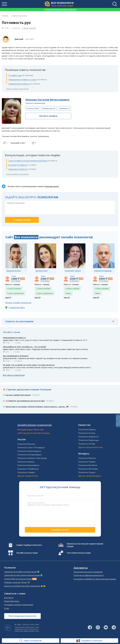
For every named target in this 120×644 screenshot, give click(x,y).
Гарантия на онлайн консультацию (20, 572)
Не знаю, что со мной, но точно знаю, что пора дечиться (29, 365)
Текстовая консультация (79, 553)
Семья (68, 293)
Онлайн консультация (27, 553)
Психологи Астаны (87, 433)
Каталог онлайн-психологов (18, 303)
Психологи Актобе (87, 444)
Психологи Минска (87, 458)
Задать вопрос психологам (17, 89)
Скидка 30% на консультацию (18, 579)
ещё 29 (96, 297)
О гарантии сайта (17, 308)
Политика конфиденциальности (88, 575)
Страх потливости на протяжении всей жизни (28, 161)
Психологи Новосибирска (29, 451)
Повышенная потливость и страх (22, 80)
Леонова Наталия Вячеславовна (47, 99)
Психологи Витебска (88, 465)
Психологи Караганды (88, 440)
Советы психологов (19, 16)
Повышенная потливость (19, 84)
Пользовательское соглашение (88, 572)
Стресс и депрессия (15, 293)
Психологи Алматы (87, 430)
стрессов (36, 53)
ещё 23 (37, 297)
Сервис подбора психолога (29, 545)
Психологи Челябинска (28, 469)
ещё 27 (8, 297)
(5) (49, 108)
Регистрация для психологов (22, 616)
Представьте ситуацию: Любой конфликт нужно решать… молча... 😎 (37, 407)
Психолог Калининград (35, 103)
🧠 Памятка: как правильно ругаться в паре (25, 401)
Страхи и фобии (29, 28)
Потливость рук (15, 75)
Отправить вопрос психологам (19, 605)
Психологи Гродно (87, 472)
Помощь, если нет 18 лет (16, 582)
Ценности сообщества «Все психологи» (22, 586)
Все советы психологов (14, 375)
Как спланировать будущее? (16, 356)
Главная (5, 16)
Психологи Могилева (88, 469)
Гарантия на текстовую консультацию (22, 575)
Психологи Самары (26, 472)
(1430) (32, 108)
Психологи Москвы (26, 444)
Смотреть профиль (48, 116)
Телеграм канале (51, 186)
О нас (7, 608)
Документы (81, 568)
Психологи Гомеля (87, 462)
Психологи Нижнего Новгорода (32, 458)
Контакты (9, 598)
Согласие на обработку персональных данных (95, 579)
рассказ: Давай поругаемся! (18, 395)
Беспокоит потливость (18, 165)
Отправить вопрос (60, 530)
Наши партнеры (12, 601)
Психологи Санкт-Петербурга (31, 448)
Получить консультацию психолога (60, 9)
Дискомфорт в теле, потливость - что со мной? (25, 347)
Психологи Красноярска (28, 465)
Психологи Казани (26, 462)
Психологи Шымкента (88, 437)
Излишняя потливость (18, 169)
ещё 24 (67, 297)
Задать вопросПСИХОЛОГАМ (118, 421)
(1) (64, 108)
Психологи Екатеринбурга (29, 455)
